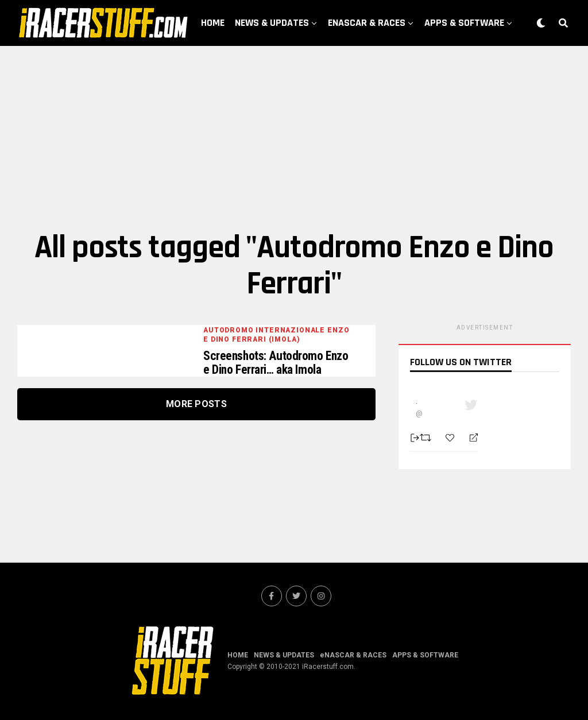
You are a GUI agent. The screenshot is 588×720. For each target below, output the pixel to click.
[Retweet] (427, 438)
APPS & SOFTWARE (464, 23)
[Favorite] (451, 438)
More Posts (196, 405)
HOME (213, 23)
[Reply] (469, 438)
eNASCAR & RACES (367, 23)
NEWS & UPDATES (272, 23)
